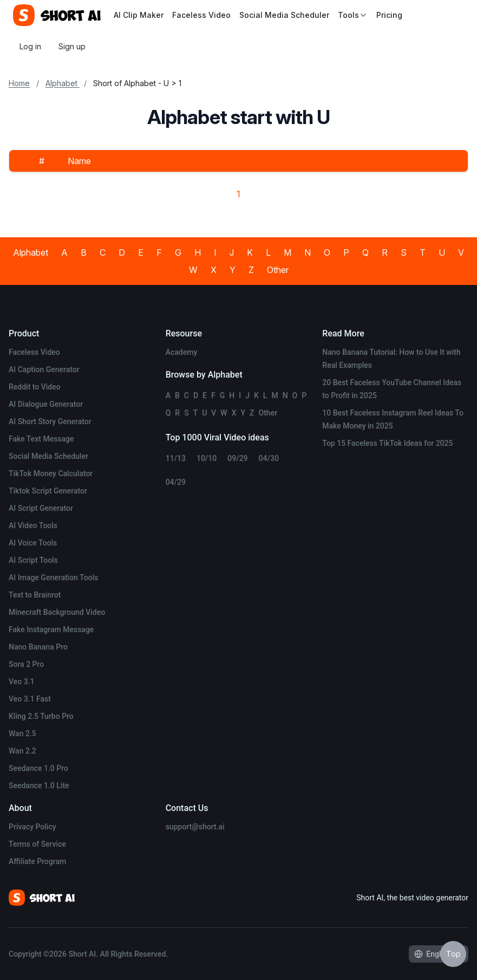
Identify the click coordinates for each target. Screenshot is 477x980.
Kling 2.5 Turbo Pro (41, 716)
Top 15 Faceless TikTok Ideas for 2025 (387, 443)
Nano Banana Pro (38, 647)
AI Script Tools (33, 560)
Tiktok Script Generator (48, 491)
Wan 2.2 (22, 751)
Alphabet (63, 83)
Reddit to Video (35, 387)
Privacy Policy (32, 827)
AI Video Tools (33, 525)
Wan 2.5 (22, 734)
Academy (182, 352)
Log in (30, 46)
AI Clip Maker (139, 15)
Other (278, 270)
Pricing (389, 15)
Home (19, 83)
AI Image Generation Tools (53, 577)
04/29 (176, 482)
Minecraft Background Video (57, 612)
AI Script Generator (41, 508)
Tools (353, 15)
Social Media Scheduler (284, 15)
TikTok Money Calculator (51, 473)
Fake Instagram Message (51, 629)
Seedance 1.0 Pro (38, 768)
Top (453, 954)
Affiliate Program (37, 861)
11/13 (176, 458)
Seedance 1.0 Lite (39, 786)
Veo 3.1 (21, 682)
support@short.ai (195, 827)
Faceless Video (201, 15)
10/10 (207, 458)
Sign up (72, 46)
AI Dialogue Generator (46, 404)
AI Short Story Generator (50, 421)
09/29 (237, 458)
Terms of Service (37, 844)
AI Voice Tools (33, 543)
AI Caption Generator (44, 369)
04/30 (269, 458)
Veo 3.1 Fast (30, 699)
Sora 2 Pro (26, 664)
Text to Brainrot (35, 595)
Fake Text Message (41, 439)
